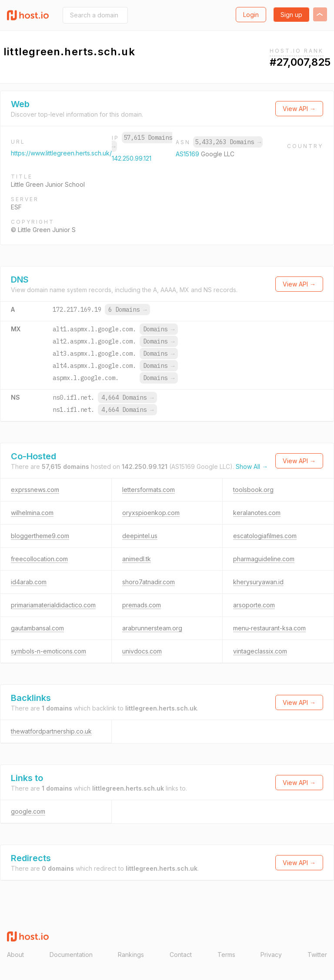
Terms (226, 955)
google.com (28, 811)
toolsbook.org (253, 490)
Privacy (271, 955)
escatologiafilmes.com (265, 536)
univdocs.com (142, 651)
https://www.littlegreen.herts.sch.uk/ (61, 153)
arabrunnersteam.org (152, 628)
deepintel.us (140, 536)
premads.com (142, 605)
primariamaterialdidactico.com (53, 605)
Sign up (291, 15)
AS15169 (188, 154)
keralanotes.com (257, 513)
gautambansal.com (37, 628)
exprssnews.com (35, 490)
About (15, 955)
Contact (181, 955)
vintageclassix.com (260, 651)
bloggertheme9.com (40, 536)
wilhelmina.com (32, 513)
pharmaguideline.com (264, 559)
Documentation (71, 955)
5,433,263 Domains (228, 142)
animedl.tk (137, 559)
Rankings (131, 955)
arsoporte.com (254, 605)
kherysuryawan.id (258, 582)
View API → (299, 109)
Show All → (252, 466)
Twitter (317, 955)
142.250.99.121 (132, 158)
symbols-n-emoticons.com (48, 651)
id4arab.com (29, 582)
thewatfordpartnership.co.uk (51, 731)
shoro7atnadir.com (149, 582)
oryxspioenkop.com (151, 513)
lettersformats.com (149, 490)
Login (251, 15)
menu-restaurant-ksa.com (269, 628)
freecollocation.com (39, 559)
